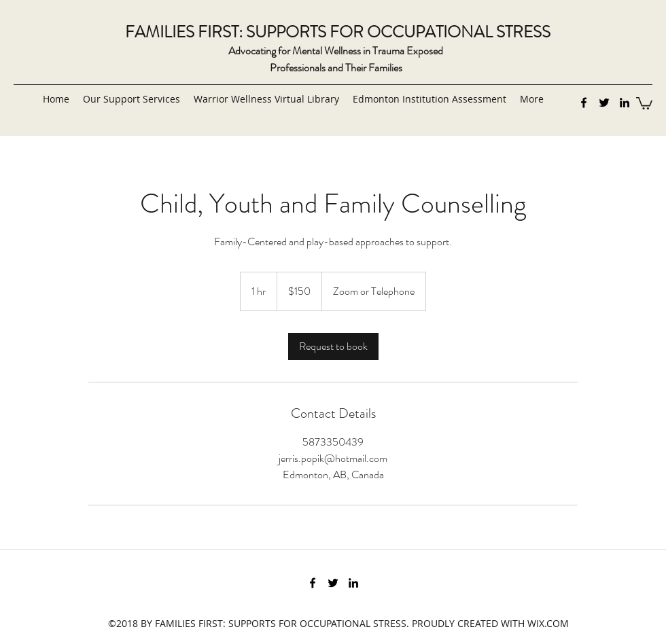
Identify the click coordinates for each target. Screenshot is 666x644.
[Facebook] (584, 103)
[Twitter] (604, 103)
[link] (333, 346)
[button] (644, 103)
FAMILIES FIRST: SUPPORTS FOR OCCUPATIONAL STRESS (338, 32)
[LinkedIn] (625, 103)
